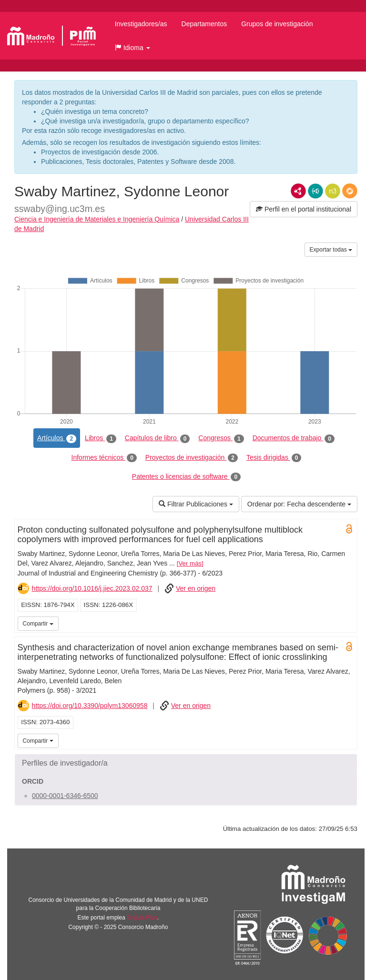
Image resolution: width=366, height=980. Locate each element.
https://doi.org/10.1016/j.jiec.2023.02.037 (92, 588)
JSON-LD (315, 191)
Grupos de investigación (277, 24)
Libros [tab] (101, 438)
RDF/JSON (350, 191)
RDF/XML (298, 191)
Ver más (190, 563)
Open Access (349, 529)
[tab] (186, 763)
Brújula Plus (142, 918)
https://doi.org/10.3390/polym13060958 (90, 706)
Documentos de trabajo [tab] (294, 438)
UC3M (348, 623)
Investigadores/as (141, 24)
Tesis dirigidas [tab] (274, 458)
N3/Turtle (333, 191)
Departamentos (204, 24)
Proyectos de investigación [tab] (192, 458)
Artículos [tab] (57, 438)
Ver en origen (196, 588)
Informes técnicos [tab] (104, 458)
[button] (132, 48)
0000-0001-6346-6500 (65, 796)
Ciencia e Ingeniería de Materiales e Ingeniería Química (97, 219)
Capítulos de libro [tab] (158, 438)
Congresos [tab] (221, 438)
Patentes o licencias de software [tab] (186, 477)
